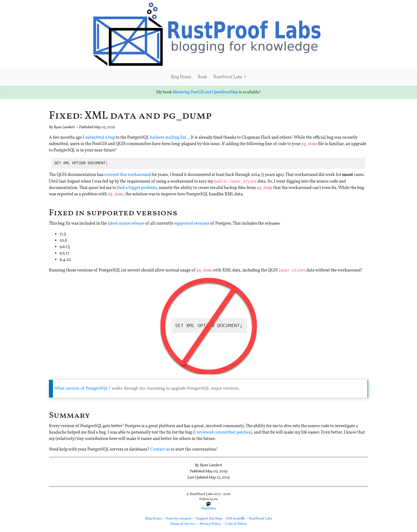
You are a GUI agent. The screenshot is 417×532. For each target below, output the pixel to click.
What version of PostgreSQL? (82, 388)
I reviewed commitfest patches (222, 432)
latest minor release (126, 224)
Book (202, 77)
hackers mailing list (168, 138)
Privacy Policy (210, 524)
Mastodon (209, 506)
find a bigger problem (137, 188)
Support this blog (209, 519)
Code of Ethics (236, 524)
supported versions (192, 224)
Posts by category (179, 519)
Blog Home (181, 77)
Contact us (160, 449)
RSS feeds (235, 519)
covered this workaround (127, 175)
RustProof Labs (228, 77)
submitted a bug (100, 138)
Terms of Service (183, 524)
